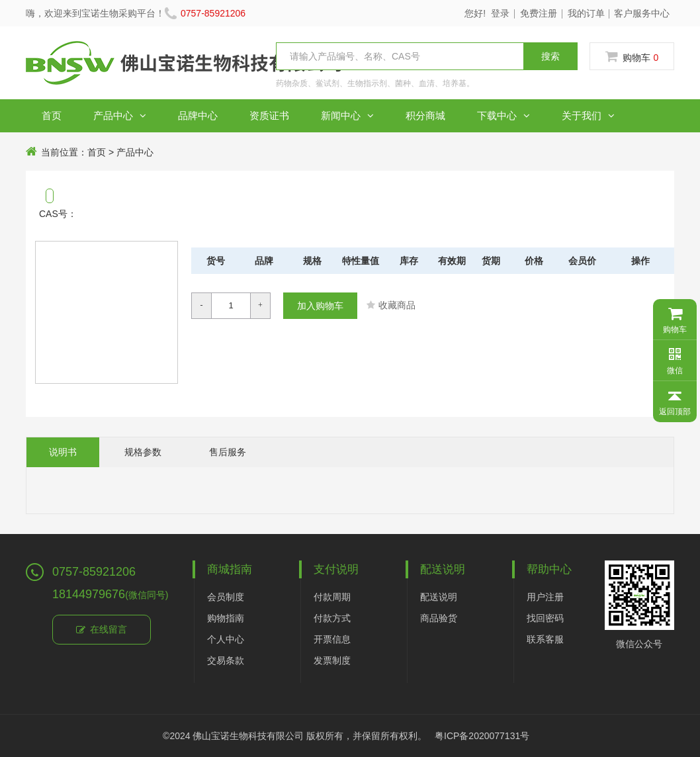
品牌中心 (198, 115)
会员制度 (226, 597)
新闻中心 (347, 116)
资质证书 (269, 115)
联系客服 (545, 639)
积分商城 (425, 115)
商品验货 (439, 618)
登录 (500, 13)
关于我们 (588, 116)
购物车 (632, 57)
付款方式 (332, 618)
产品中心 (120, 116)
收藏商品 (391, 305)
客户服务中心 (642, 13)
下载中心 (503, 116)
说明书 (63, 452)
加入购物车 (320, 306)
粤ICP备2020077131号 (482, 736)
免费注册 (539, 13)
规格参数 (143, 452)
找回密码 (545, 618)
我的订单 (586, 13)
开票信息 (332, 639)
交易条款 (226, 660)
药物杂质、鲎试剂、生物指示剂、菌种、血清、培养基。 (375, 83)
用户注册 (545, 597)
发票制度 (332, 660)
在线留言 (102, 630)
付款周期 (332, 597)
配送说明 (439, 597)
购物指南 (226, 618)
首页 (52, 115)
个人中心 (226, 639)
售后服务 (228, 452)
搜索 (550, 56)
